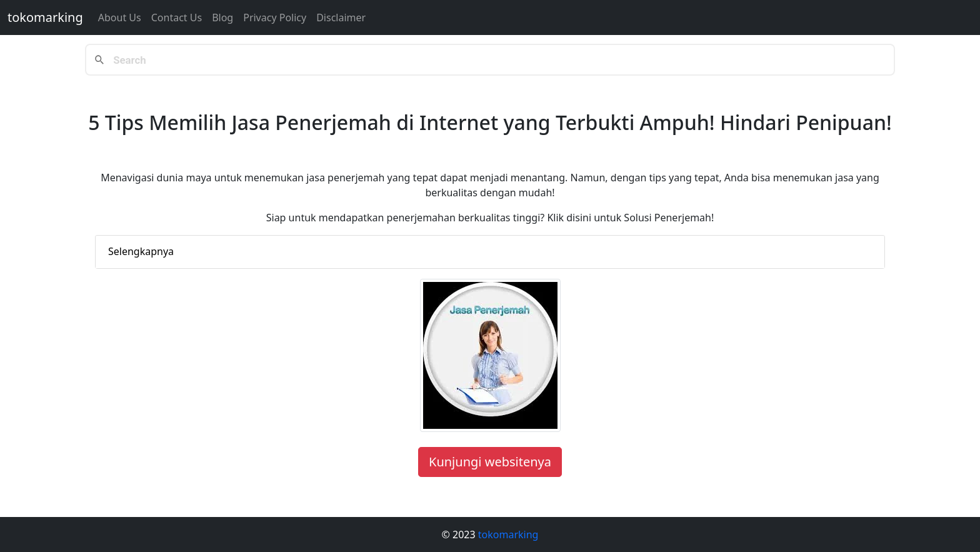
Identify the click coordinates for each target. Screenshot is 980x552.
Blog (222, 18)
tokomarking (45, 17)
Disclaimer (341, 18)
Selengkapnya (141, 251)
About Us (120, 18)
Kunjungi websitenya (490, 462)
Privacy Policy (275, 18)
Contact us (177, 18)
